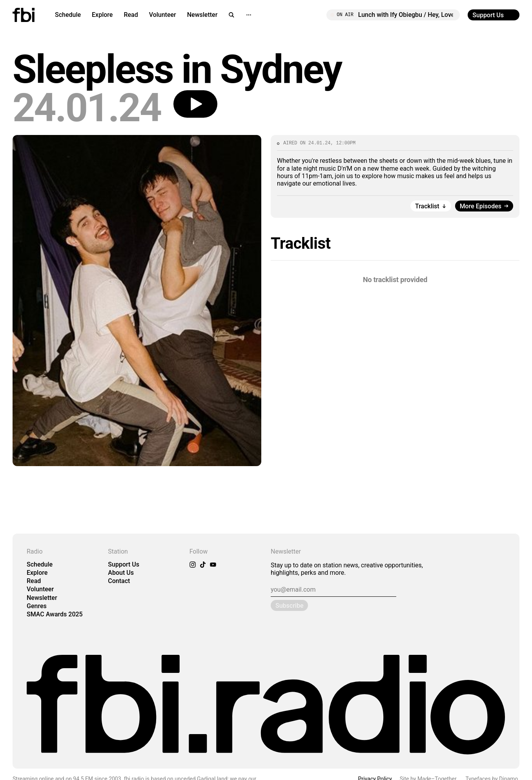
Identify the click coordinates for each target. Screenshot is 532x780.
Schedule (68, 15)
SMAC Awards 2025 (55, 614)
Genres (37, 606)
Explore (102, 15)
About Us (121, 573)
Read (131, 15)
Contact (119, 581)
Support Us (124, 564)
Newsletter (202, 15)
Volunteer (163, 15)
